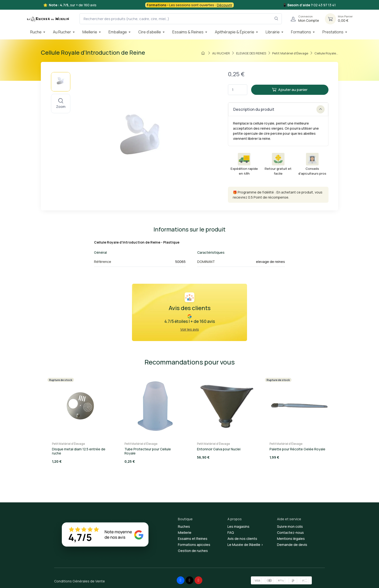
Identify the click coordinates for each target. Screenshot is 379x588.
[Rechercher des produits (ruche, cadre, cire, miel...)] (181, 19)
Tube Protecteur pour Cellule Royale (148, 451)
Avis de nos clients (242, 539)
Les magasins (238, 526)
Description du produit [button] (279, 109)
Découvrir (225, 5)
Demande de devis (292, 545)
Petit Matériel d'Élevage (68, 444)
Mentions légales (291, 539)
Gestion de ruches (193, 551)
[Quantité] (238, 90)
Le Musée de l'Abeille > (245, 545)
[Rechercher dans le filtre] (276, 19)
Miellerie (185, 532)
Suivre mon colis (290, 526)
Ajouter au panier (290, 90)
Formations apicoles (194, 545)
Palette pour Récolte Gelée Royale (297, 449)
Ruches (184, 526)
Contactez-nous (290, 532)
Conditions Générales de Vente (80, 581)
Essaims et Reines (193, 539)
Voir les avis (190, 329)
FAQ (231, 532)
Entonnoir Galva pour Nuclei (219, 449)
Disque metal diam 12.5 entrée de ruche (79, 451)
